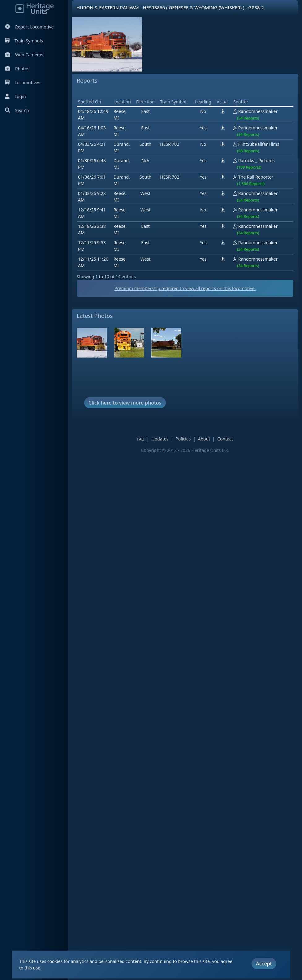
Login (15, 96)
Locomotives (23, 82)
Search (17, 110)
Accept (264, 964)
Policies (183, 439)
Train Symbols (24, 41)
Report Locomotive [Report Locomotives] (29, 27)
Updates (160, 439)
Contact (225, 439)
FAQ (141, 439)
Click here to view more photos (125, 403)
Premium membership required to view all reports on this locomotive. (185, 288)
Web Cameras (24, 55)
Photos (17, 69)
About (204, 439)
